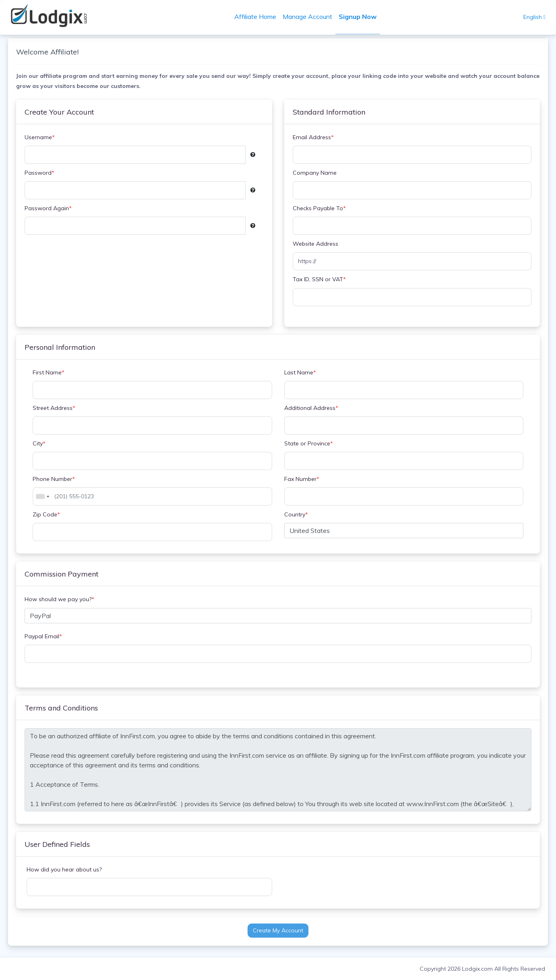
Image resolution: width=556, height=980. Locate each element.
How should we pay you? (64, 599)
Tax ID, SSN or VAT (319, 279)
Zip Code (50, 515)
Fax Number (302, 479)
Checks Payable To (319, 208)
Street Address (58, 408)
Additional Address (311, 408)
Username (44, 137)
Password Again (52, 208)
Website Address (315, 244)
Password (44, 173)
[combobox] (46, 496)
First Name (53, 373)
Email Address (313, 137)
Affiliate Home (258, 17)
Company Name (315, 173)
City (43, 444)
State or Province (309, 444)
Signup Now (360, 17)
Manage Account (310, 17)
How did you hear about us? (68, 869)
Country (296, 515)
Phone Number (58, 479)
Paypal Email (47, 636)
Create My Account (278, 930)
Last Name (300, 373)
